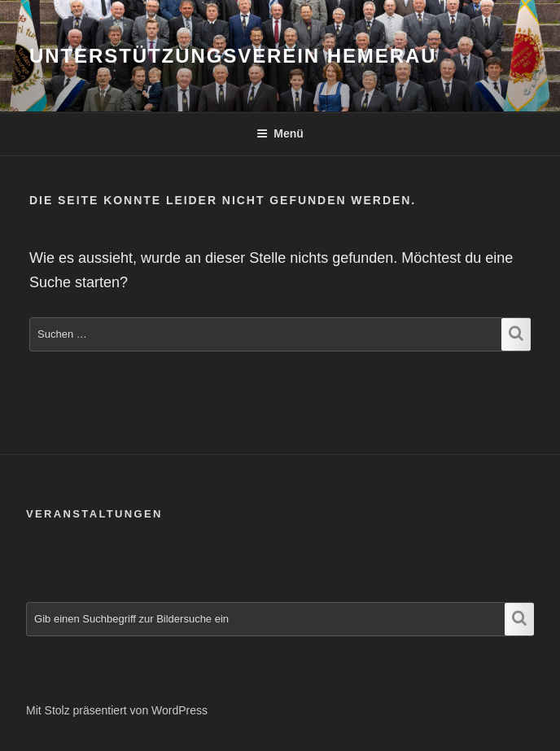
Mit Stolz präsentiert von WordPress (117, 710)
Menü (280, 133)
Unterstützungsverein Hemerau (233, 56)
